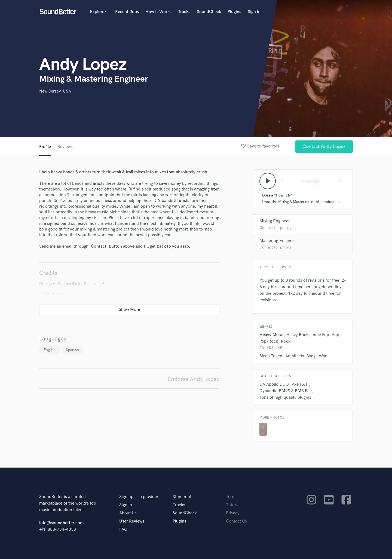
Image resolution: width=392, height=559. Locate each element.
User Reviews (132, 521)
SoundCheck (209, 12)
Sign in (254, 12)
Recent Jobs (127, 12)
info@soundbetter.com (61, 523)
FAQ (123, 529)
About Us (128, 513)
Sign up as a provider (139, 497)
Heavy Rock (297, 335)
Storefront (182, 497)
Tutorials (234, 505)
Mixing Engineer (275, 221)
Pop (336, 335)
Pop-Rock (269, 341)
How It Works (158, 12)
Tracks (184, 12)
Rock (286, 341)
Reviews (65, 147)
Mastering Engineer (278, 241)
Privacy (233, 513)
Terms (232, 497)
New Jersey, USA (55, 91)
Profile (45, 147)
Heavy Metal (271, 335)
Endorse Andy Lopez (193, 379)
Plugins (234, 12)
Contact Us (236, 521)
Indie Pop (320, 335)
